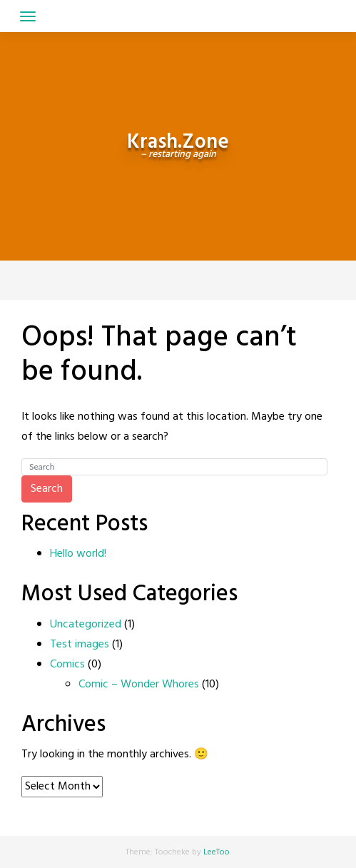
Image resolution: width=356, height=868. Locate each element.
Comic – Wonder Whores (139, 685)
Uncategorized (86, 625)
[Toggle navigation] (28, 16)
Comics (67, 665)
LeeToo (217, 852)
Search (47, 489)
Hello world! (78, 554)
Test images (80, 645)
